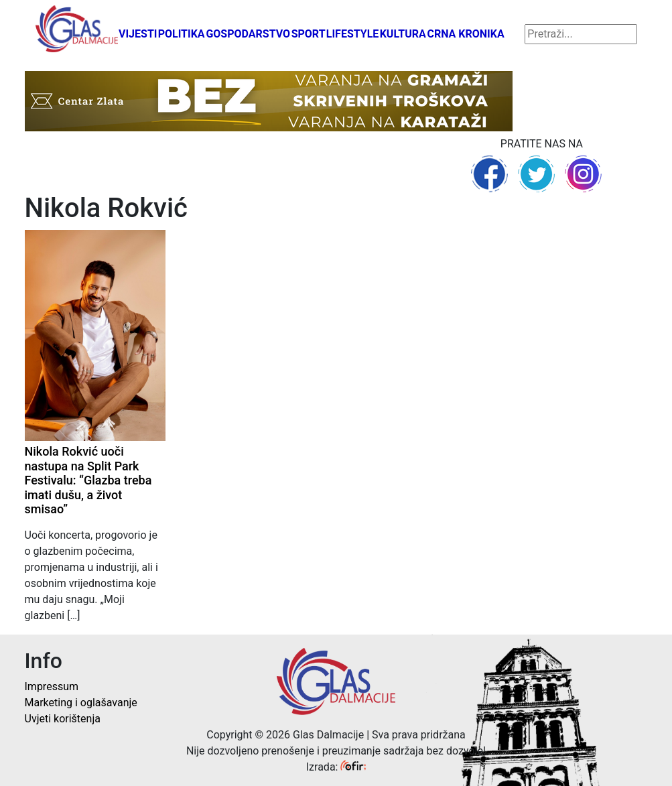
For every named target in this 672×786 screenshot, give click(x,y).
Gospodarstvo (248, 34)
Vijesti (138, 34)
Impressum (52, 686)
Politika (182, 34)
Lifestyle (353, 34)
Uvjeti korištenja (63, 719)
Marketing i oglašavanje (81, 703)
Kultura (403, 34)
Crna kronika (465, 34)
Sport (309, 34)
